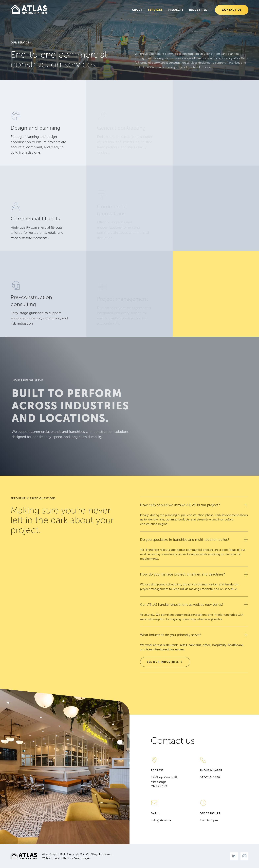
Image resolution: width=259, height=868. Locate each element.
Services (155, 10)
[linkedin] (234, 856)
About (137, 10)
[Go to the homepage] (29, 10)
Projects (176, 10)
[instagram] (244, 856)
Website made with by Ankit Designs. (66, 858)
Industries (198, 10)
